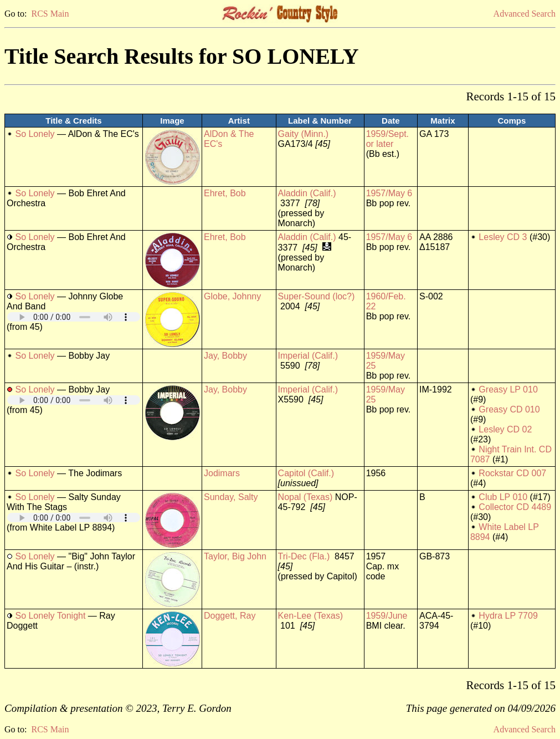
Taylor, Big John (235, 556)
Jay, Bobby (225, 356)
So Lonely (35, 134)
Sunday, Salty (231, 497)
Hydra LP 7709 (508, 616)
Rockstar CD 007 (512, 473)
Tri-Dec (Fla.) (304, 556)
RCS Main (50, 14)
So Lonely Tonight (50, 616)
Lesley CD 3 (503, 237)
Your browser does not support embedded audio (74, 317)
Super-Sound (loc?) (317, 296)
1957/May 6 (389, 193)
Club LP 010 (503, 497)
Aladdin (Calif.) (307, 193)
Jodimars (222, 473)
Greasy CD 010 (509, 409)
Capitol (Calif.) (306, 473)
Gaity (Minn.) (304, 134)
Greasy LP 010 (508, 389)
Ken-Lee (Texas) (310, 616)
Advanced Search (525, 14)
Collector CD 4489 (515, 507)
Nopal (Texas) (305, 497)
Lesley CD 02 (505, 429)
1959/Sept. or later (387, 139)
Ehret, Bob (225, 193)
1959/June (387, 616)
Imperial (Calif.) (308, 356)
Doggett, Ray (230, 616)
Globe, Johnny (232, 296)
